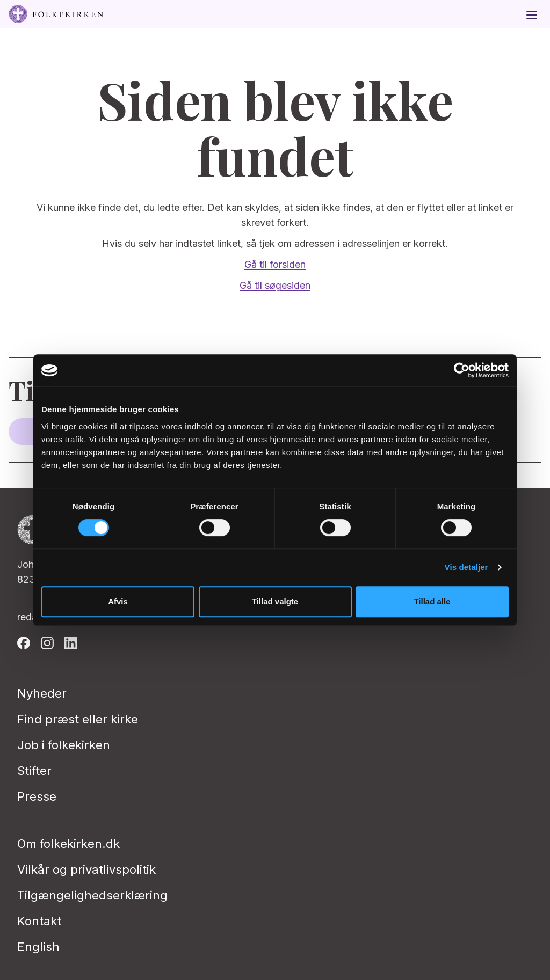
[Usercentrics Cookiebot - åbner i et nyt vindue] (462, 370)
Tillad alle (432, 601)
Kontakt (39, 921)
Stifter (34, 771)
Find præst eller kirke (78, 719)
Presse (37, 796)
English (38, 947)
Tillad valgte (275, 601)
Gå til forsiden (275, 264)
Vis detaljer (466, 567)
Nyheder (42, 693)
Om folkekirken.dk (68, 844)
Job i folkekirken (64, 745)
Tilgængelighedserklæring (92, 895)
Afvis (118, 601)
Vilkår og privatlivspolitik (86, 869)
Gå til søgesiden (275, 285)
